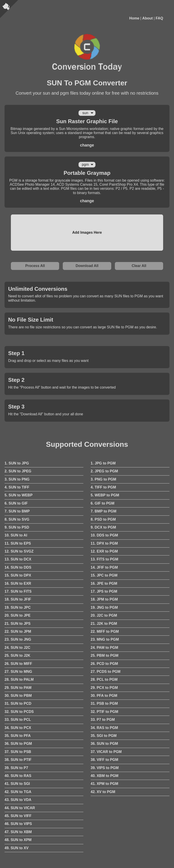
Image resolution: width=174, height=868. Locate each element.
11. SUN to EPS (18, 543)
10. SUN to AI (16, 535)
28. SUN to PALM (19, 679)
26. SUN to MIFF (18, 664)
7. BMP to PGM (104, 511)
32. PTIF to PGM (104, 712)
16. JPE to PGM (104, 583)
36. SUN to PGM (18, 744)
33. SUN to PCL (18, 720)
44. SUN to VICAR (20, 808)
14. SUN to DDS (18, 567)
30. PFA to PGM (104, 696)
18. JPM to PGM (104, 599)
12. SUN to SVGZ (19, 551)
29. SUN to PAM (18, 688)
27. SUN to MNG (18, 672)
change (87, 145)
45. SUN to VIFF (18, 816)
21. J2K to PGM (104, 624)
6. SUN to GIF (16, 503)
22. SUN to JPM (18, 631)
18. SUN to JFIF (18, 599)
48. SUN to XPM (18, 840)
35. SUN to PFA (18, 736)
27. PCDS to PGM (106, 672)
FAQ (159, 18)
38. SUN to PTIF (18, 760)
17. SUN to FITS (18, 591)
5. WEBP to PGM (105, 495)
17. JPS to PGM (104, 591)
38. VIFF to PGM (104, 760)
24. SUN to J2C (17, 648)
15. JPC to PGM (104, 575)
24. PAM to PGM (104, 648)
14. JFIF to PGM (104, 567)
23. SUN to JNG (18, 639)
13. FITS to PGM (104, 559)
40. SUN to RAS (18, 776)
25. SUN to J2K (17, 655)
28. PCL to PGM (104, 679)
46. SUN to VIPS (18, 824)
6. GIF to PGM (103, 503)
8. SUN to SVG (17, 519)
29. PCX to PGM (104, 688)
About (147, 18)
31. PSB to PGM (104, 703)
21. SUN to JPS (18, 624)
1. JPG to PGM (103, 463)
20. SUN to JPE (18, 615)
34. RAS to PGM (104, 728)
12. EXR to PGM (104, 551)
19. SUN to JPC (18, 607)
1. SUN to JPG (17, 463)
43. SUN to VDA (18, 800)
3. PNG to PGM (103, 479)
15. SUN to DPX (18, 575)
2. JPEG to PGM (104, 471)
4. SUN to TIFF (17, 487)
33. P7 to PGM (103, 720)
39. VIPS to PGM (105, 768)
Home (134, 18)
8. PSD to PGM (103, 519)
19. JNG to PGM (104, 607)
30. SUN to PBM (18, 696)
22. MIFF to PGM (105, 631)
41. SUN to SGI (17, 784)
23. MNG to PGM (105, 639)
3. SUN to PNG (17, 479)
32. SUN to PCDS (19, 712)
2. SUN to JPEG (18, 471)
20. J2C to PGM (104, 615)
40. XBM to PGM (105, 776)
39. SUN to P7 (16, 768)
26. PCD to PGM (104, 664)
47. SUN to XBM (18, 832)
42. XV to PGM (103, 792)
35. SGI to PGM (104, 736)
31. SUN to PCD (18, 703)
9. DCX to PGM (103, 527)
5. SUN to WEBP (19, 495)
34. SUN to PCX (18, 728)
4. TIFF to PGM (103, 487)
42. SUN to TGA (18, 792)
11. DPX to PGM (104, 543)
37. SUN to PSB (18, 752)
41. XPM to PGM (104, 784)
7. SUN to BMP (17, 511)
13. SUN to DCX (18, 559)
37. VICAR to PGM (106, 752)
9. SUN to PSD (17, 527)
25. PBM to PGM (105, 655)
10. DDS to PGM (104, 535)
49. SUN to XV (17, 848)
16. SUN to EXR (18, 583)
